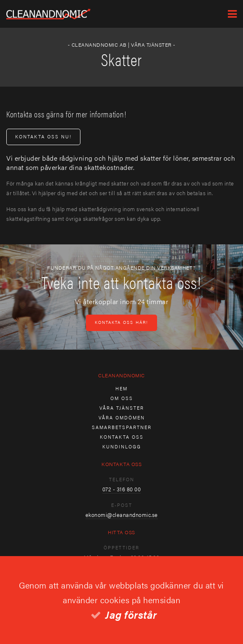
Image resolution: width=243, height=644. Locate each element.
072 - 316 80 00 (122, 489)
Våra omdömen (122, 417)
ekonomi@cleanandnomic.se (122, 515)
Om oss (122, 398)
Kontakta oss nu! (43, 136)
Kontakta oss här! (121, 322)
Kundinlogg (122, 447)
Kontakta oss (122, 437)
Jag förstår (131, 614)
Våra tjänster (122, 408)
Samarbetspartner (122, 427)
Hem (121, 388)
